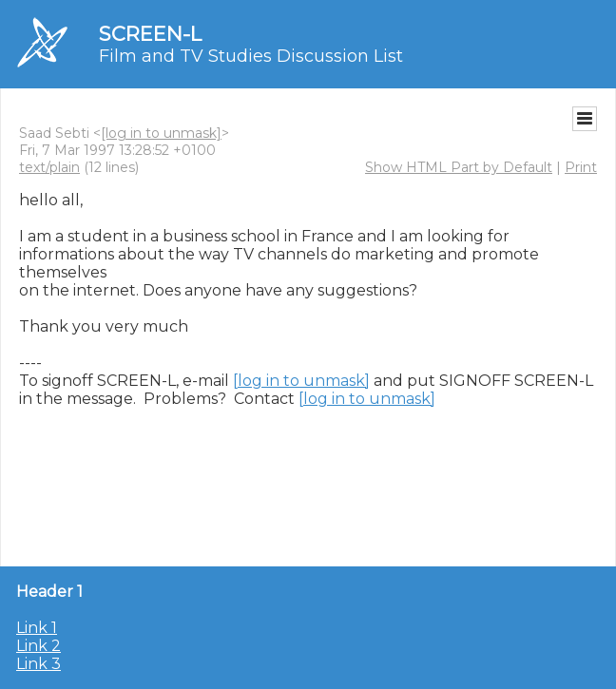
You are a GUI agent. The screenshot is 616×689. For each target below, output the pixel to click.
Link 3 (38, 664)
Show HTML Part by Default (459, 167)
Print (581, 167)
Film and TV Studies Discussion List (251, 56)
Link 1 (37, 628)
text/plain (49, 167)
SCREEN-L (150, 34)
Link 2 (38, 646)
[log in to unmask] (161, 133)
